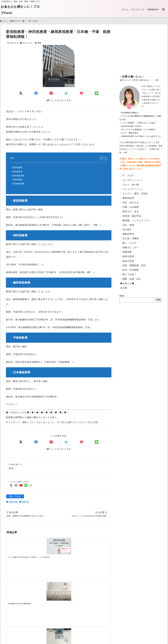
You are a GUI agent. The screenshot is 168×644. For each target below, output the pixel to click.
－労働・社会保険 (129, 206)
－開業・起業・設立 (131, 278)
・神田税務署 (16, 171)
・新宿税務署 (16, 167)
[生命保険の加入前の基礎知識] (46, 548)
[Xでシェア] (21, 441)
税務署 (25, 502)
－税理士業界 (127, 255)
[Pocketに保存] (81, 92)
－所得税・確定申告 (131, 215)
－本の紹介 (126, 228)
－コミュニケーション (132, 188)
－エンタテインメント (132, 179)
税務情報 (13, 502)
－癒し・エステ (128, 242)
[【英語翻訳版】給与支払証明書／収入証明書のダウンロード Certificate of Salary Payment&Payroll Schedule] (20, 592)
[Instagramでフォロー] (16, 486)
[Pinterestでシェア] (51, 92)
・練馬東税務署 (17, 175)
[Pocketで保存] (81, 441)
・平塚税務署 (16, 179)
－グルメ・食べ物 (129, 183)
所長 (39, 42)
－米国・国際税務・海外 (133, 264)
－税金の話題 (127, 260)
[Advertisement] (141, 50)
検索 (122, 294)
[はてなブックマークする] (66, 92)
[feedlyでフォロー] (31, 486)
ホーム (125, 9)
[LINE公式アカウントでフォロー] (26, 486)
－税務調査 (126, 251)
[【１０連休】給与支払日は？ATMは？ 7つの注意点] (20, 547)
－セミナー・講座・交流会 (134, 192)
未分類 (124, 287)
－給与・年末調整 (129, 269)
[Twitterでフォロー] (11, 486)
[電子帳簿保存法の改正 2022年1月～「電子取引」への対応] (72, 591)
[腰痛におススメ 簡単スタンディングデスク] (72, 548)
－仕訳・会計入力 (129, 201)
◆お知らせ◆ (127, 282)
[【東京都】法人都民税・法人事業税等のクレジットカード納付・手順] (98, 595)
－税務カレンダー (129, 246)
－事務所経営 (127, 197)
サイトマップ (138, 9)
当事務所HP (153, 9)
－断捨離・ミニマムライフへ (135, 219)
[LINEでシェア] (97, 92)
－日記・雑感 (127, 224)
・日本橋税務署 (17, 183)
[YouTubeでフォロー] (21, 486)
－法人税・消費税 (129, 237)
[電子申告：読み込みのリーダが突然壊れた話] (46, 593)
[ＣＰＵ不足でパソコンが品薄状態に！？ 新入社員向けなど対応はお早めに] (98, 547)
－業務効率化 (127, 233)
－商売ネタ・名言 (129, 210)
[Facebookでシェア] (36, 92)
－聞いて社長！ (15, 497)
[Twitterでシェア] (21, 92)
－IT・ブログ (127, 174)
